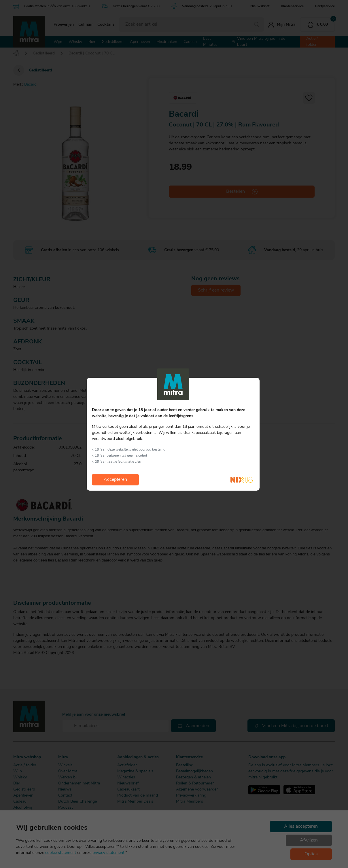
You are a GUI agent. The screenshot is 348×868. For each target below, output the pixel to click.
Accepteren (115, 480)
